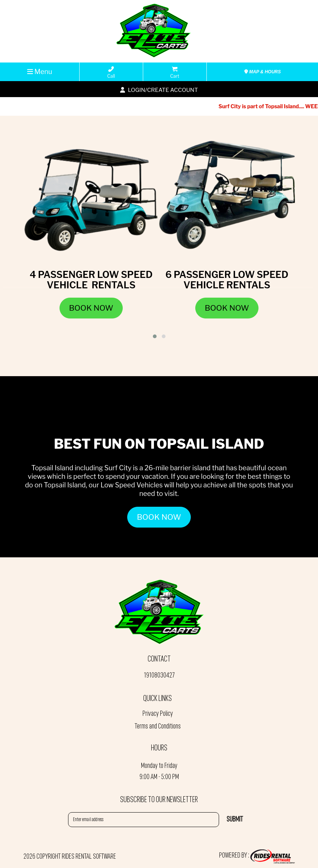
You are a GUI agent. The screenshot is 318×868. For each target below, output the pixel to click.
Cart (175, 73)
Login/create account (159, 90)
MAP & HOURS (263, 72)
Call (111, 73)
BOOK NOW (159, 517)
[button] (155, 336)
